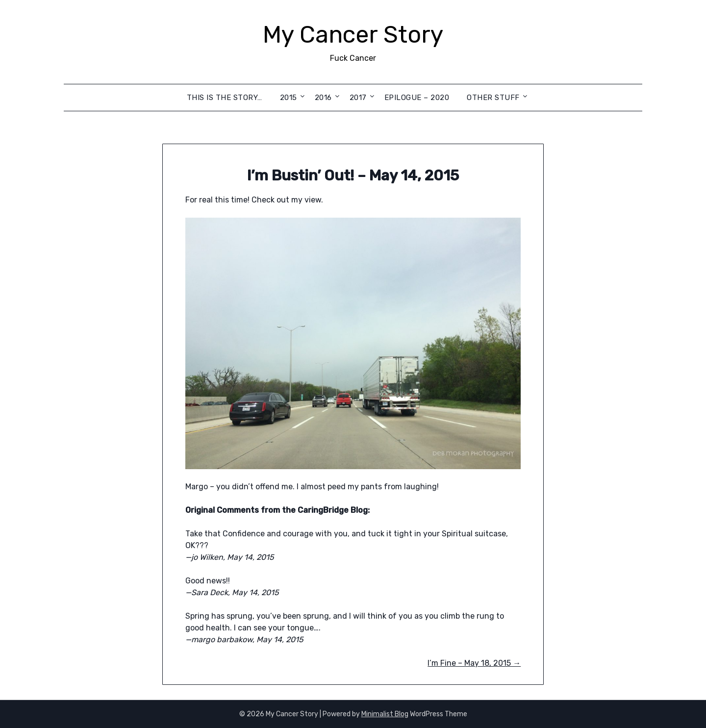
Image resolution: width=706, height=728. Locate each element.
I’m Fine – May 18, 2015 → (474, 663)
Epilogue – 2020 (417, 98)
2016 (323, 98)
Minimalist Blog (385, 714)
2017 (358, 98)
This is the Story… (225, 98)
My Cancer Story (353, 35)
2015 (289, 98)
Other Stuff (493, 98)
